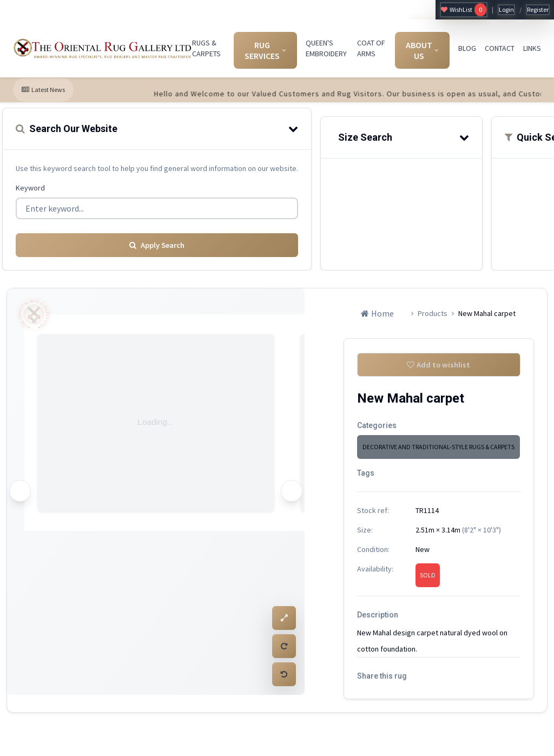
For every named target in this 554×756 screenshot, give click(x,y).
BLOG (467, 48)
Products (433, 310)
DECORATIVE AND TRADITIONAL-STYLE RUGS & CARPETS (438, 447)
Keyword (30, 188)
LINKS (532, 48)
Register (538, 9)
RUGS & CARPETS (206, 48)
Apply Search (157, 242)
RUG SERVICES (265, 50)
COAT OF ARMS (371, 48)
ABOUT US (422, 50)
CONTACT (500, 48)
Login (506, 9)
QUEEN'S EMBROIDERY (326, 48)
